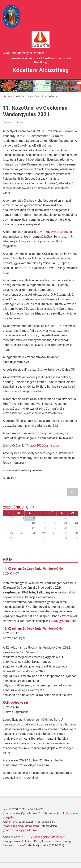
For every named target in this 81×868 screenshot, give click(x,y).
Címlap (6, 97)
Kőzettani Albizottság (41, 70)
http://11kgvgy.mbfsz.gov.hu (53, 232)
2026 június (13, 507)
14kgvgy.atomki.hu (62, 621)
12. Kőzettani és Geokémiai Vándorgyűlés (33, 629)
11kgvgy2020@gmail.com (42, 445)
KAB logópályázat (15, 703)
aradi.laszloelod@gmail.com (21, 826)
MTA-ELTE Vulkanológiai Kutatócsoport (41, 837)
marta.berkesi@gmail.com (20, 813)
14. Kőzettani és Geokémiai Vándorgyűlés (33, 569)
